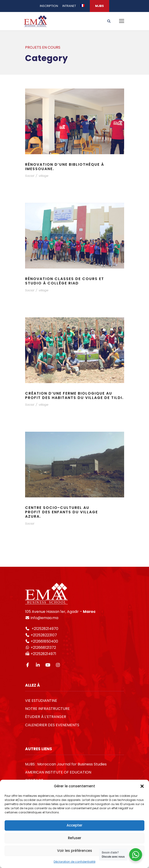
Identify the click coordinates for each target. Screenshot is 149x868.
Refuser (75, 838)
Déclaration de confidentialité (74, 862)
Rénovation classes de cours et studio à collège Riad (65, 281)
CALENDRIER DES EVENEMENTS (52, 725)
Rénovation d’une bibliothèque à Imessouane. (65, 167)
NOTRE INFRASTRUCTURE (47, 709)
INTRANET (69, 6)
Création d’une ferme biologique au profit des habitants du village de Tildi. (74, 396)
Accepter (74, 825)
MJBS (99, 6)
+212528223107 (44, 635)
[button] (142, 786)
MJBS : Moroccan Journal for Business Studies (66, 764)
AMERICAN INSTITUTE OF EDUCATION (58, 772)
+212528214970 (44, 629)
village (44, 176)
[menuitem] (82, 8)
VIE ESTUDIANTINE (41, 701)
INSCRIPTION (49, 6)
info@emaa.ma (44, 618)
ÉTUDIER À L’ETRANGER (46, 717)
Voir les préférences (75, 851)
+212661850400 (44, 641)
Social (30, 176)
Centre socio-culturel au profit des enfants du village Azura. (61, 512)
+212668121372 (43, 648)
